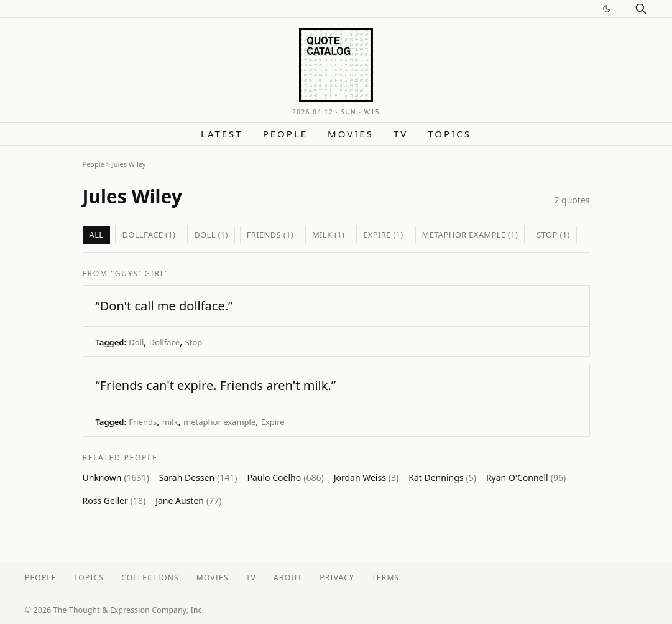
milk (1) (328, 235)
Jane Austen (188, 501)
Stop (194, 342)
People (285, 134)
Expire (273, 422)
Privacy (337, 578)
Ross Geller (114, 501)
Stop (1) (553, 235)
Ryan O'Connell (526, 477)
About (288, 578)
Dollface (164, 342)
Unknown (116, 477)
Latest (222, 134)
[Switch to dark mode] (607, 9)
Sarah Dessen (198, 477)
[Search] (641, 9)
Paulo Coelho (286, 477)
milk (170, 422)
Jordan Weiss (366, 477)
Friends (143, 422)
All (97, 235)
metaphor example (219, 422)
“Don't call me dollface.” (164, 306)
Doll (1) (211, 235)
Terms (385, 578)
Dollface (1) (149, 235)
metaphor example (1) (470, 235)
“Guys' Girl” (140, 273)
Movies (351, 134)
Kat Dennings (442, 477)
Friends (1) (270, 235)
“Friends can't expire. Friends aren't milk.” (216, 385)
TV (401, 134)
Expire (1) (383, 235)
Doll (136, 342)
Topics (449, 134)
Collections (150, 578)
